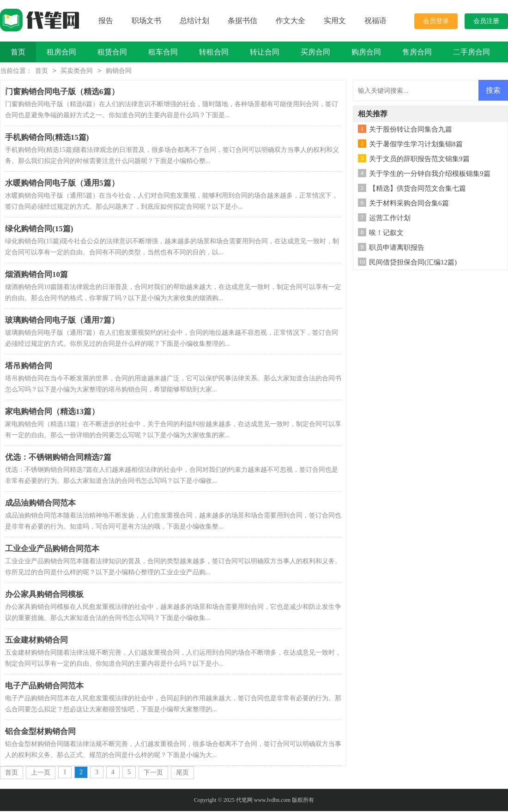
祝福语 (375, 21)
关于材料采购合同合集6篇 (409, 204)
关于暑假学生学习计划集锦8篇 (416, 145)
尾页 (182, 773)
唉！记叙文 (386, 234)
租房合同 (61, 52)
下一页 (153, 773)
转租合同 (214, 52)
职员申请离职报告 (397, 248)
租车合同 (163, 52)
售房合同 (417, 52)
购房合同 (366, 52)
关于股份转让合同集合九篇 (411, 130)
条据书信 (242, 21)
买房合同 (315, 52)
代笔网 (244, 801)
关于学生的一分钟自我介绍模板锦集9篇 (430, 174)
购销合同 (119, 72)
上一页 (41, 773)
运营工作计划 (390, 219)
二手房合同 (472, 52)
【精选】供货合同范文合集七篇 (417, 189)
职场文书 (146, 21)
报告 (106, 21)
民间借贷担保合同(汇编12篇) (413, 263)
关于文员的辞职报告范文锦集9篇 (419, 160)
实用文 (335, 21)
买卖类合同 (77, 72)
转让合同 (265, 52)
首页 (18, 52)
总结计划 (194, 21)
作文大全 (290, 21)
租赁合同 (112, 52)
